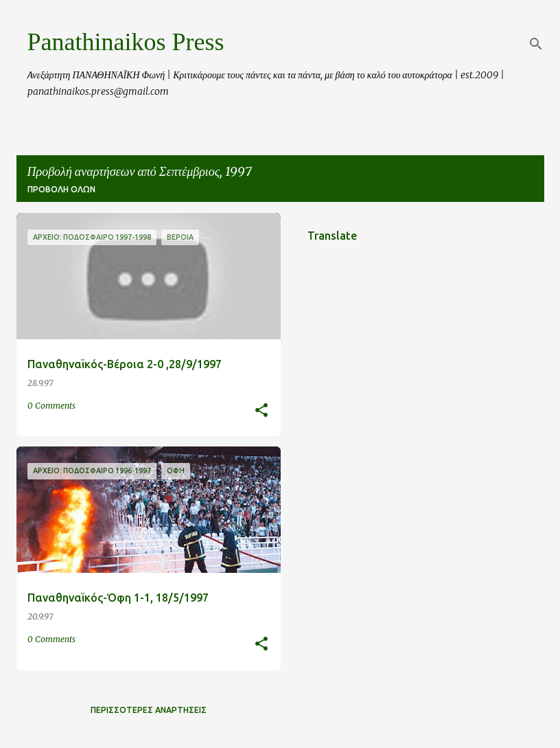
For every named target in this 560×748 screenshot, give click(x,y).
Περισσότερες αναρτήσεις (149, 710)
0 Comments (51, 406)
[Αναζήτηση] (536, 44)
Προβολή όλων (61, 189)
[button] (261, 411)
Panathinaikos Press (126, 42)
